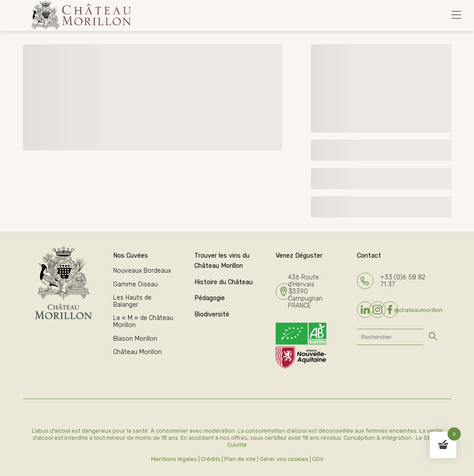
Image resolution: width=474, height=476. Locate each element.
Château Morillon (137, 352)
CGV (318, 459)
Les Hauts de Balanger (132, 301)
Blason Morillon (135, 339)
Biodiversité (212, 314)
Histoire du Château (224, 282)
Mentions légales (174, 459)
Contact (369, 256)
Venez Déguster (299, 256)
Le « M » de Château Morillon (143, 322)
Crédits (211, 459)
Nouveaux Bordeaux (142, 271)
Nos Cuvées (131, 256)
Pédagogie (210, 298)
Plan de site (240, 459)
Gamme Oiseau (135, 284)
